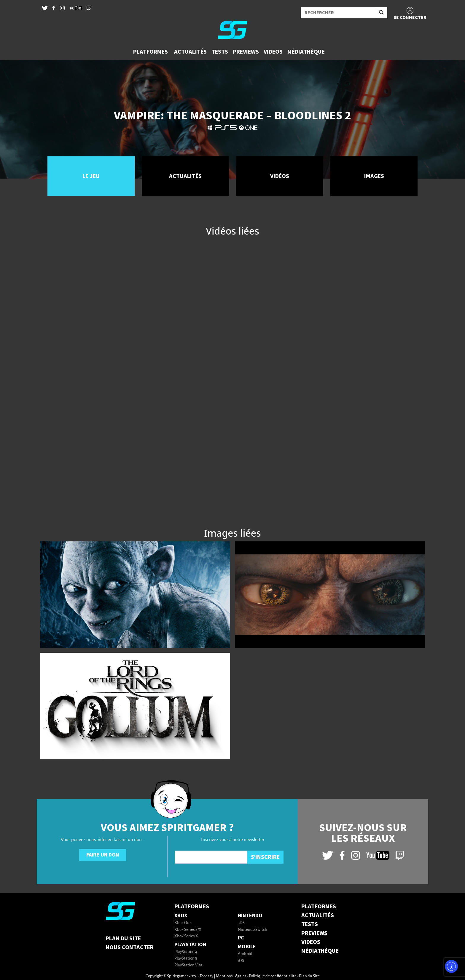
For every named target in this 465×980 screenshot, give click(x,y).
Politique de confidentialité (273, 976)
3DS (241, 923)
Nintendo (250, 916)
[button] (151, 52)
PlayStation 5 (186, 959)
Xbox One (183, 923)
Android (245, 954)
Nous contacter (130, 947)
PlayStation (190, 945)
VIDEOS (311, 942)
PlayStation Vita (188, 965)
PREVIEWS (314, 933)
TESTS (310, 924)
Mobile (247, 947)
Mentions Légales (231, 976)
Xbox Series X (186, 936)
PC (241, 938)
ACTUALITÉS (318, 915)
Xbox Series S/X (188, 930)
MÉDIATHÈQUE (320, 951)
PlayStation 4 (186, 952)
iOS (241, 961)
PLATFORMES (319, 907)
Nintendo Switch (253, 930)
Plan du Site (123, 939)
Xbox (181, 916)
